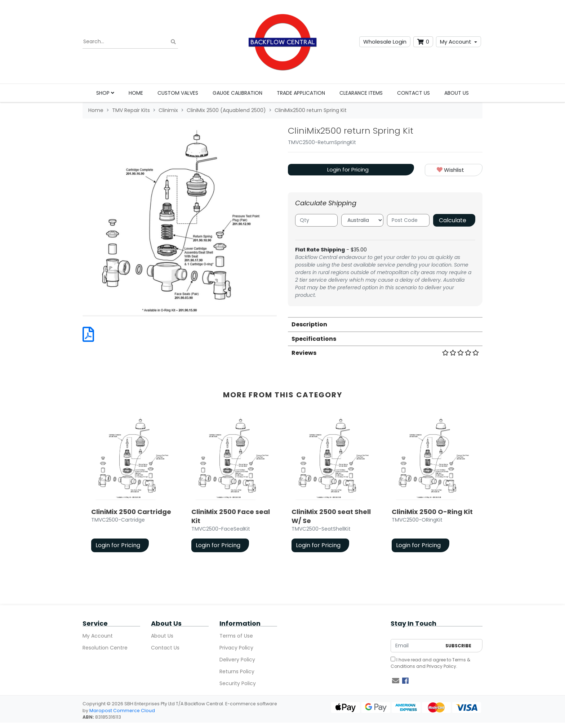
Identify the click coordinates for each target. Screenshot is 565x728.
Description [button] (309, 324)
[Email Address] (416, 646)
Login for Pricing (348, 169)
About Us (457, 93)
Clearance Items (361, 93)
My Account (456, 42)
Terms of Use (236, 636)
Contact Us (413, 93)
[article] (133, 486)
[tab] (385, 324)
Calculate (453, 220)
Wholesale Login (385, 42)
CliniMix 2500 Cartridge (131, 512)
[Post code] (408, 220)
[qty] (316, 220)
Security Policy (238, 683)
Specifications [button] (314, 339)
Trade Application (301, 93)
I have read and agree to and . (430, 663)
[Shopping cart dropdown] (423, 42)
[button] (454, 170)
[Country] (362, 220)
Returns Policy (237, 671)
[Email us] (396, 681)
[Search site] (173, 42)
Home (136, 93)
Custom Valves (178, 93)
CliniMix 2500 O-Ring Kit (432, 512)
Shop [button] (105, 93)
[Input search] (130, 42)
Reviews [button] (385, 353)
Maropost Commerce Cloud (122, 711)
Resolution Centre (105, 648)
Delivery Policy (237, 660)
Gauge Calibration (237, 93)
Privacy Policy (236, 648)
